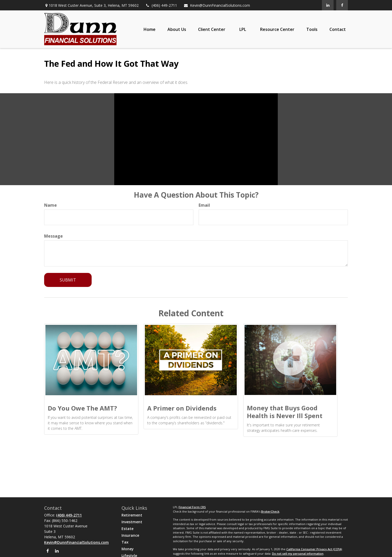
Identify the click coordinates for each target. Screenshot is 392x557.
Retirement (132, 515)
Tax (125, 542)
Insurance (130, 535)
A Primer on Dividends (182, 408)
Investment (132, 522)
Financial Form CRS (192, 507)
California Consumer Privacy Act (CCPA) (314, 549)
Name (50, 205)
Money (128, 549)
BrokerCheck (270, 511)
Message (53, 236)
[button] (150, 29)
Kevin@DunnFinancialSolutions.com (217, 5)
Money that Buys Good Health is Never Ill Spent (285, 412)
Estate (127, 529)
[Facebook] (342, 5)
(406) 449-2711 (161, 5)
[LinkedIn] (328, 5)
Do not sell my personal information (298, 553)
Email (204, 205)
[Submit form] (68, 280)
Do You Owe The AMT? (82, 408)
